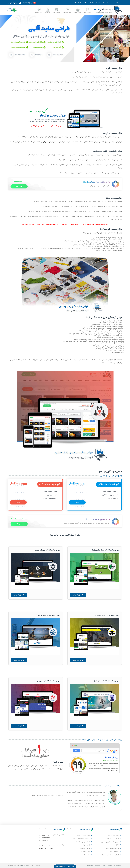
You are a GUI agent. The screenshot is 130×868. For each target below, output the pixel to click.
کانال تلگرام (90, 865)
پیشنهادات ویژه (29, 3)
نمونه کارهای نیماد (114, 835)
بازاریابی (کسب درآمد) (95, 3)
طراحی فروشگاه (86, 851)
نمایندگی (48, 12)
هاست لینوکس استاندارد (83, 842)
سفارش (77, 502)
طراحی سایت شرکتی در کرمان (110, 855)
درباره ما (85, 3)
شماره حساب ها (107, 3)
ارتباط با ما (78, 3)
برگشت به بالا (117, 865)
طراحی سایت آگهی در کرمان (110, 229)
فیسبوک (110, 865)
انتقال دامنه (116, 845)
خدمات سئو (56, 12)
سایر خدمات (39, 12)
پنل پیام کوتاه (67, 12)
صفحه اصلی (117, 3)
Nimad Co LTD (24, 865)
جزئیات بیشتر (79, 595)
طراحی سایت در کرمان (77, 137)
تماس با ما (19, 186)
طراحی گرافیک (86, 855)
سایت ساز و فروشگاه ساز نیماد (81, 839)
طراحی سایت (77, 12)
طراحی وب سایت (85, 848)
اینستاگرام (98, 865)
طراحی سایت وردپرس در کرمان (53, 142)
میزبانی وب (88, 12)
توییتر (104, 865)
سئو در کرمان (37, 769)
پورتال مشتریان (15, 3)
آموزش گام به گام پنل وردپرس (110, 842)
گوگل (61, 769)
